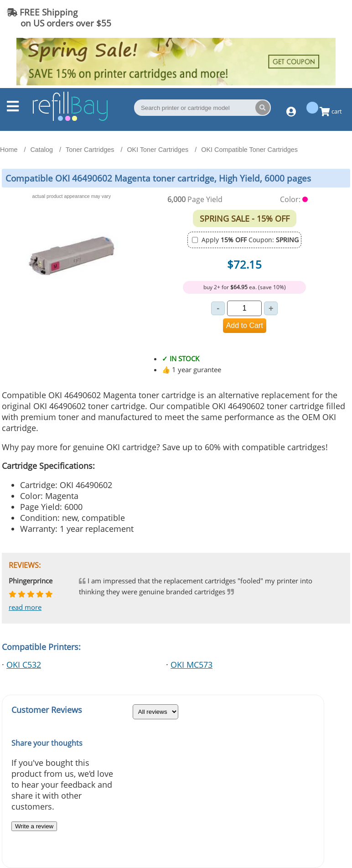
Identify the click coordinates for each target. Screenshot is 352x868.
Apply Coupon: (250, 240)
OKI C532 (24, 665)
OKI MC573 (192, 665)
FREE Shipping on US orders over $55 (59, 18)
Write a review (34, 826)
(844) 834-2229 (308, 18)
